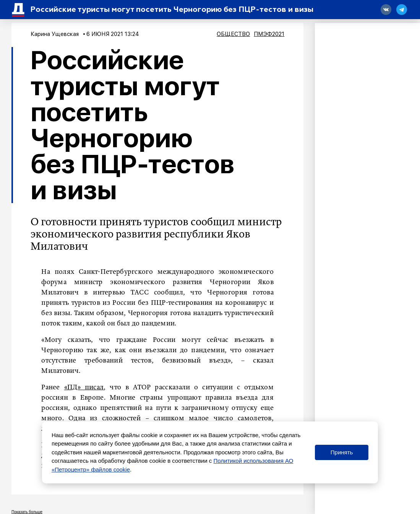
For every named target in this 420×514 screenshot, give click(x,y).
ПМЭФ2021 (269, 34)
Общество (233, 34)
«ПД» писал (84, 387)
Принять (342, 452)
